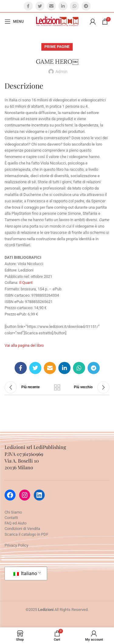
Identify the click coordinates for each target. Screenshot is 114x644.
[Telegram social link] (86, 6)
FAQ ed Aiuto (16, 523)
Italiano (25, 573)
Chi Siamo (13, 512)
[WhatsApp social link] (74, 6)
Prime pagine (57, 47)
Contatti (11, 518)
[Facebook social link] (28, 6)
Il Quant (26, 283)
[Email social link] (51, 6)
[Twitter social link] (40, 6)
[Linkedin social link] (63, 6)
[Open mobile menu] (14, 22)
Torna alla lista (57, 387)
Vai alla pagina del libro (24, 345)
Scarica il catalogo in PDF (26, 534)
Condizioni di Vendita (22, 529)
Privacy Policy (16, 545)
